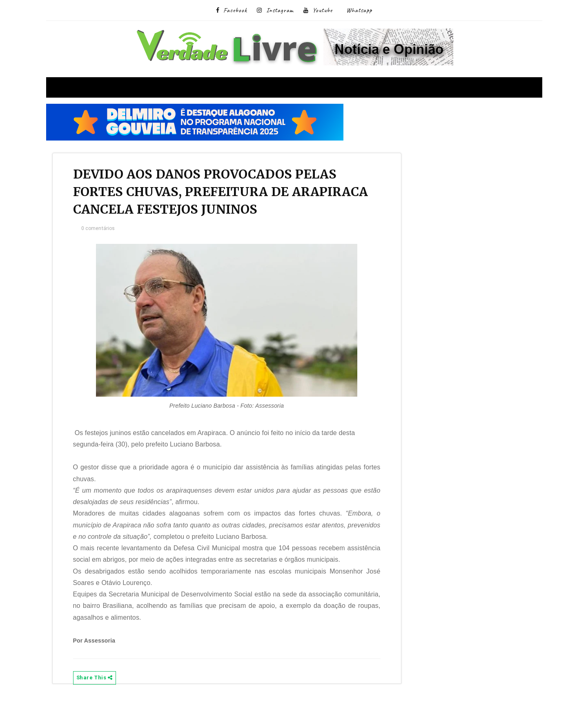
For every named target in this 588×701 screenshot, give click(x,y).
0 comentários (98, 228)
